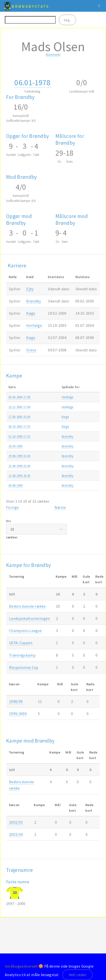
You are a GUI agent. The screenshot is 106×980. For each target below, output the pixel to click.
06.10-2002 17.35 (19, 426)
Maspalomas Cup (24, 667)
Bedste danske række (27, 606)
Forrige (12, 507)
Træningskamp (22, 655)
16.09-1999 (16, 446)
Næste (60, 507)
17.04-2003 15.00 (19, 417)
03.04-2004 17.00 (19, 397)
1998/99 (16, 701)
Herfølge (34, 325)
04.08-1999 (16, 485)
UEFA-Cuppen (21, 643)
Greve (31, 350)
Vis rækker (36, 529)
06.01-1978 (32, 83)
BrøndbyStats (30, 6)
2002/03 (16, 822)
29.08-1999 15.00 (19, 456)
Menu (99, 6)
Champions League (25, 631)
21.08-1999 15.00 (19, 466)
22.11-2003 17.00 (19, 407)
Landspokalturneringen (30, 618)
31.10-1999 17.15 (19, 436)
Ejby (30, 289)
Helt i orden (78, 975)
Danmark (53, 55)
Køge (31, 313)
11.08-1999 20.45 (19, 476)
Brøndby (34, 301)
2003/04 (16, 834)
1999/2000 (18, 714)
